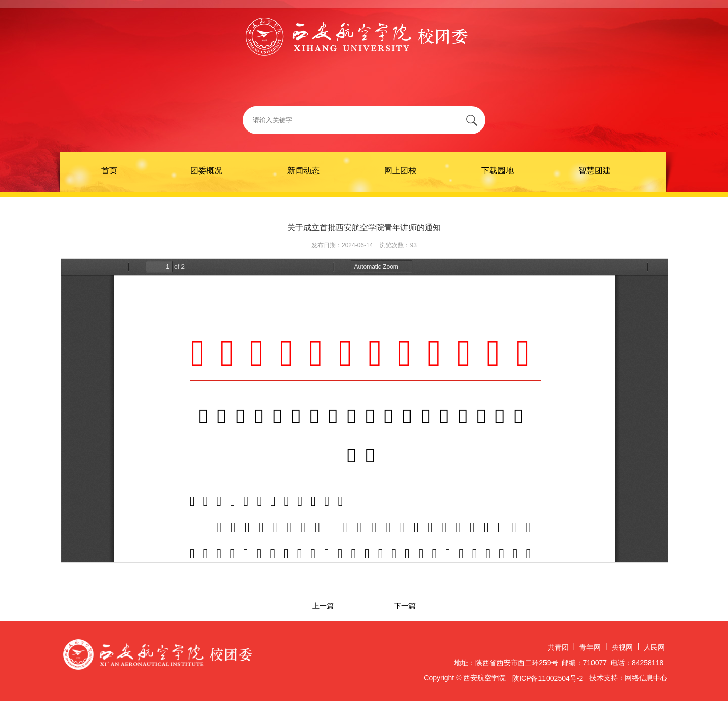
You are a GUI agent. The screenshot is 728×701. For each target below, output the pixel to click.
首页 (109, 171)
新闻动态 (303, 171)
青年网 (590, 647)
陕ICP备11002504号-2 (548, 678)
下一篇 (405, 606)
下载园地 (497, 171)
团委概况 (206, 171)
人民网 (654, 647)
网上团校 (400, 171)
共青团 (558, 647)
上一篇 (323, 606)
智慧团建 (595, 171)
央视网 (622, 647)
